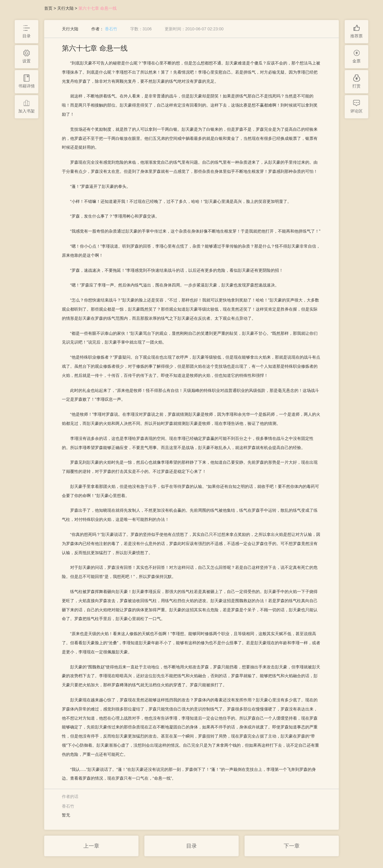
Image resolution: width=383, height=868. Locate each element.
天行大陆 (65, 8)
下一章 (292, 846)
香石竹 (111, 29)
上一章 (91, 846)
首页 (48, 8)
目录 (191, 846)
